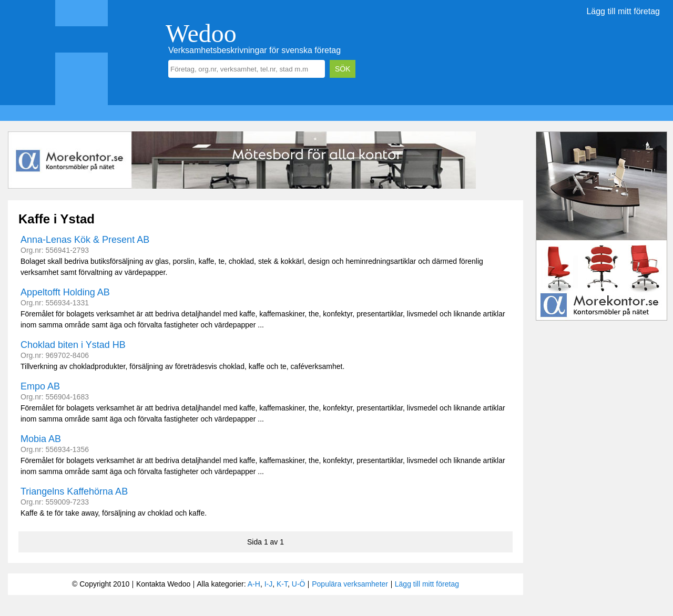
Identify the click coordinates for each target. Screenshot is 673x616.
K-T (282, 584)
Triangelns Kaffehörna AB (74, 491)
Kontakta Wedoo (163, 584)
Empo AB (40, 386)
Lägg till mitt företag (623, 11)
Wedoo (201, 33)
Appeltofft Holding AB (65, 292)
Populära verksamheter (350, 584)
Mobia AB (41, 439)
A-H (254, 584)
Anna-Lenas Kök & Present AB (85, 240)
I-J (269, 584)
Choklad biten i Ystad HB (73, 345)
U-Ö (299, 584)
